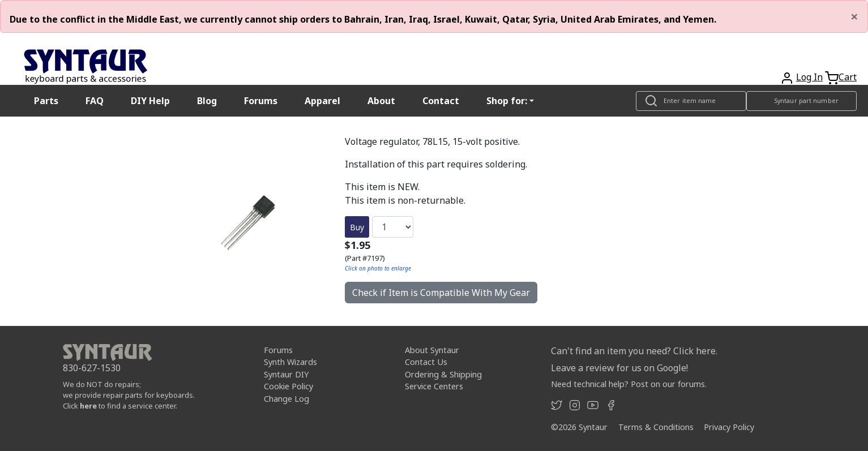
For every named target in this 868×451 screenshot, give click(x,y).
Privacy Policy (729, 427)
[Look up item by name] (691, 101)
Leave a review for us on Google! (619, 368)
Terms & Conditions (656, 427)
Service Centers (434, 386)
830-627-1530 (92, 368)
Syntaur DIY (286, 374)
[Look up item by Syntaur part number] (801, 101)
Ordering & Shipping (443, 374)
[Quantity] (393, 227)
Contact (441, 101)
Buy (357, 227)
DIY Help (150, 101)
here (88, 406)
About (381, 101)
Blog (207, 101)
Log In (809, 77)
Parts (46, 101)
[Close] (854, 16)
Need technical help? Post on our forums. (629, 384)
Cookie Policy (288, 386)
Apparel (322, 101)
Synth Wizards (290, 362)
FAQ (95, 101)
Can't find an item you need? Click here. (634, 351)
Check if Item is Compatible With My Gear (441, 293)
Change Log (287, 399)
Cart (848, 77)
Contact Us (426, 362)
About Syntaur (432, 350)
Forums (261, 101)
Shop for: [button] (507, 101)
